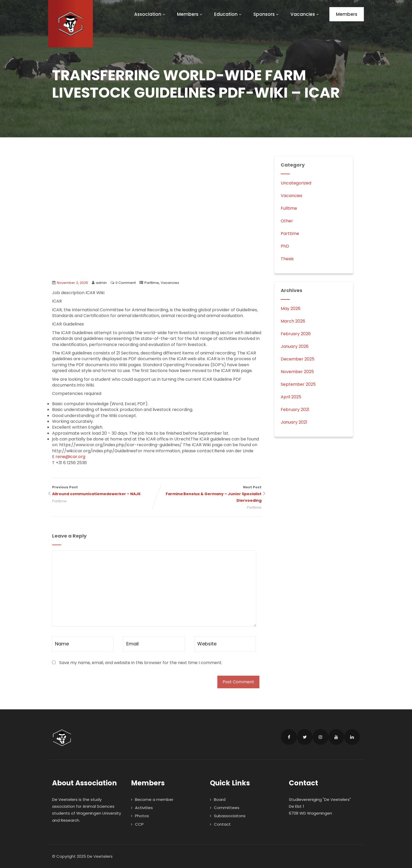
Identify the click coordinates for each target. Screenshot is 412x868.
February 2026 (296, 334)
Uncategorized (296, 183)
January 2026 (295, 346)
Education (228, 14)
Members (190, 14)
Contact (222, 824)
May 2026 (291, 308)
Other (287, 221)
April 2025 (291, 397)
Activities (144, 808)
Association (150, 14)
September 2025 (298, 384)
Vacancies (305, 14)
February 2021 (295, 410)
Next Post (209, 494)
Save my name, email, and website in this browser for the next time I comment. (141, 663)
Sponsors (267, 14)
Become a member (154, 799)
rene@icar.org (70, 457)
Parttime (152, 283)
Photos (142, 816)
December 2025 (298, 359)
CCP (139, 824)
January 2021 (294, 422)
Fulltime (289, 208)
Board (220, 799)
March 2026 (293, 321)
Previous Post (104, 491)
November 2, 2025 (72, 283)
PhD (285, 246)
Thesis (287, 259)
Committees (227, 808)
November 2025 (297, 372)
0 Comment (126, 283)
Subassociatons (230, 816)
